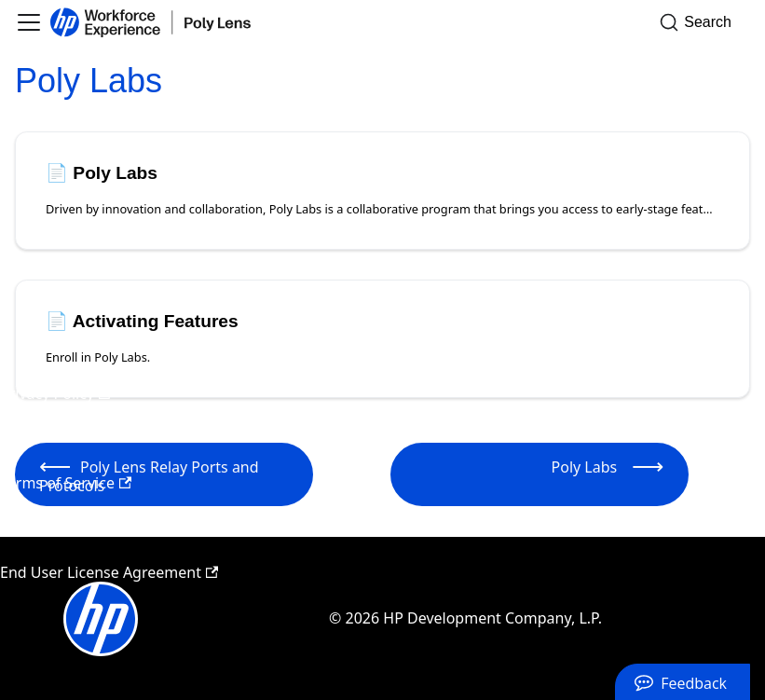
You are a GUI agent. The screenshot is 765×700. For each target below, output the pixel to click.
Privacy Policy (55, 393)
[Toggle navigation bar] (29, 22)
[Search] (701, 22)
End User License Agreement (109, 572)
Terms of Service (66, 483)
